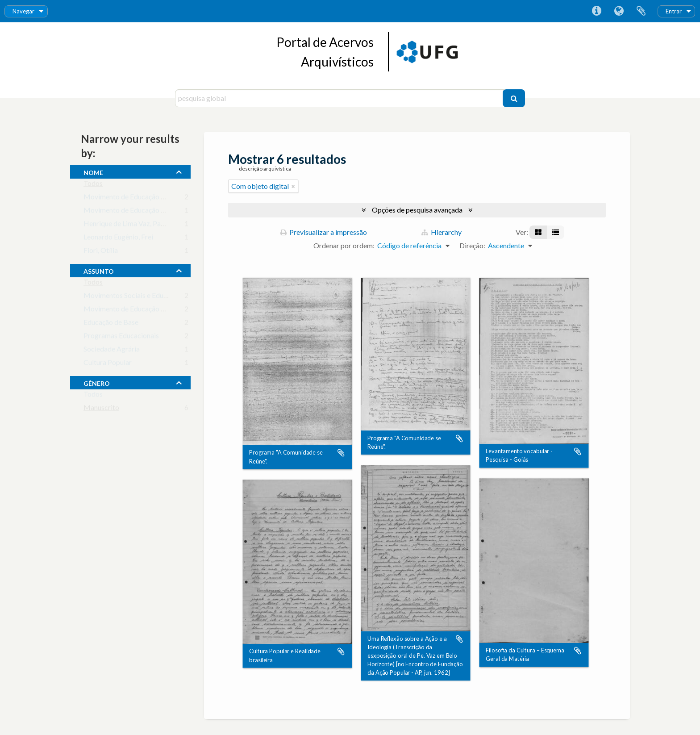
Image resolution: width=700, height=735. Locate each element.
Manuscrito (101, 409)
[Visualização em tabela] (555, 232)
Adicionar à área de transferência (341, 453)
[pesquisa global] (340, 98)
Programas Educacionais (121, 337)
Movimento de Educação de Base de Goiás (148, 198)
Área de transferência (641, 11)
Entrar (674, 11)
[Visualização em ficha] (538, 232)
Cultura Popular (108, 364)
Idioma (619, 11)
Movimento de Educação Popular (134, 311)
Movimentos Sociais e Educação (132, 297)
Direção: (472, 245)
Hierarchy (442, 232)
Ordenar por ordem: (344, 245)
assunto (99, 270)
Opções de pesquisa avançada (417, 210)
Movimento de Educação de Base (134, 212)
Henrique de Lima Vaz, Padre (127, 225)
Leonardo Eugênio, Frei (118, 239)
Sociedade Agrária (112, 351)
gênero (97, 382)
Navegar (23, 11)
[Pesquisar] (514, 98)
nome (93, 171)
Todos (93, 185)
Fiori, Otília (101, 252)
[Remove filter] (293, 186)
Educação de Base (111, 324)
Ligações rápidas (596, 11)
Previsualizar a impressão (324, 232)
